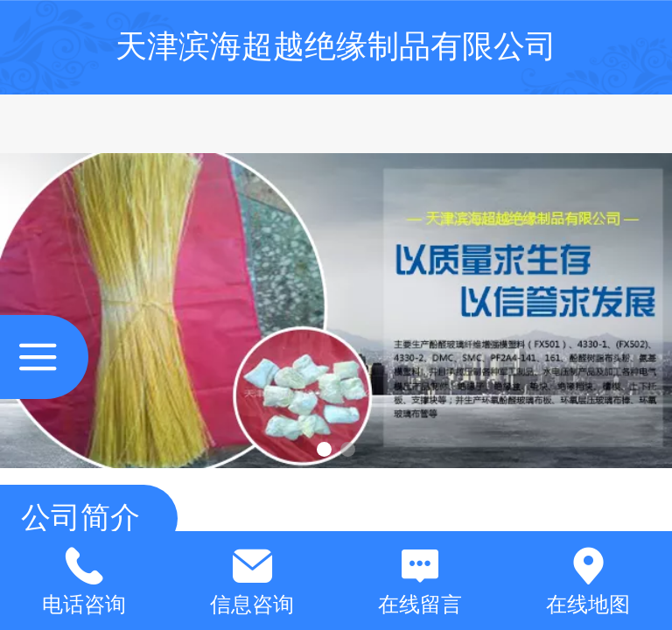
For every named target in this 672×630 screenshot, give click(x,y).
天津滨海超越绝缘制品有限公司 (336, 46)
